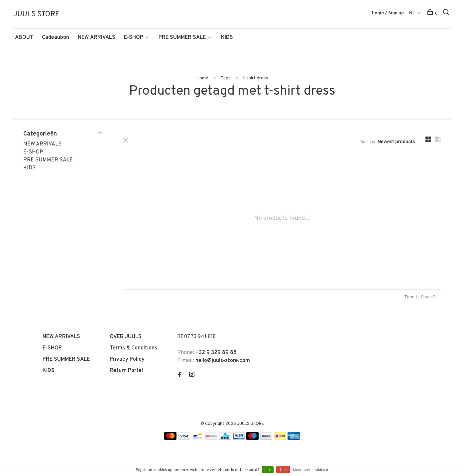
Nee (283, 470)
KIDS (227, 38)
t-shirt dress (256, 78)
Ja (268, 470)
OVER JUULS (126, 337)
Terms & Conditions (133, 348)
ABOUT (24, 38)
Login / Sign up (388, 13)
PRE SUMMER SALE (182, 38)
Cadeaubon (56, 38)
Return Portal (126, 371)
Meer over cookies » (310, 470)
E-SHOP (134, 38)
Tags (226, 78)
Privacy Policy (127, 359)
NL (412, 13)
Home (202, 78)
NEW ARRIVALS (97, 38)
